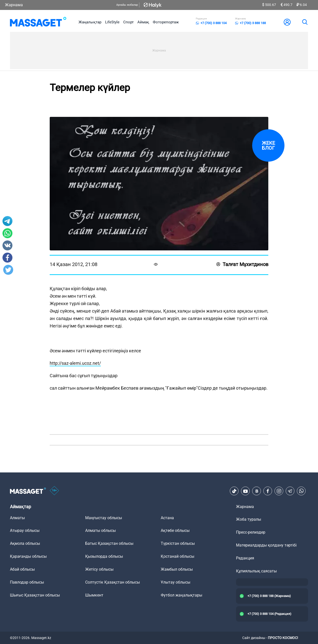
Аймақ (143, 22)
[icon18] (54, 491)
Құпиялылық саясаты (256, 571)
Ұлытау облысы (176, 582)
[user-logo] (287, 22)
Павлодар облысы (27, 582)
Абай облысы (22, 569)
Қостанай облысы (178, 556)
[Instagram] (279, 491)
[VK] (257, 491)
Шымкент (94, 595)
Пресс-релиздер (251, 532)
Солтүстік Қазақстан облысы (113, 582)
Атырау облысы (25, 530)
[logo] (38, 22)
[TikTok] (234, 491)
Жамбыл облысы (177, 569)
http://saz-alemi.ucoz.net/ (75, 363)
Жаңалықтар (90, 22)
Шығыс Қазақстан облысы (35, 595)
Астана (167, 518)
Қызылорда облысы (104, 556)
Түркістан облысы (178, 543)
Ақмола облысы (25, 543)
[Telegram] (290, 491)
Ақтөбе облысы (175, 530)
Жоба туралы (249, 519)
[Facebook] (268, 491)
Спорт (128, 22)
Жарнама (14, 5)
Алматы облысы (100, 530)
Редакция (245, 558)
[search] (305, 22)
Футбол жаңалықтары (181, 595)
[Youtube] (245, 491)
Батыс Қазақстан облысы (109, 543)
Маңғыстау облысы (104, 518)
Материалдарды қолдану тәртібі (266, 545)
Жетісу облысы (99, 569)
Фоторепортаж (166, 22)
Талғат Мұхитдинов (242, 264)
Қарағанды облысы (28, 556)
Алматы (17, 518)
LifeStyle (112, 22)
